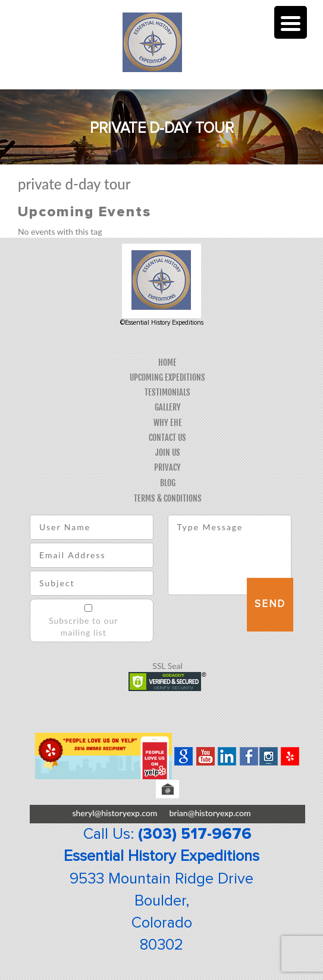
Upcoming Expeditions (167, 377)
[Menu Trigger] (291, 22)
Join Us (168, 452)
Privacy (167, 467)
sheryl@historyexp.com (115, 813)
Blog (168, 483)
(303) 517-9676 (195, 834)
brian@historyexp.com (210, 813)
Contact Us (167, 438)
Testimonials (167, 392)
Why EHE (168, 423)
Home (167, 363)
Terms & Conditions (168, 498)
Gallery (168, 407)
